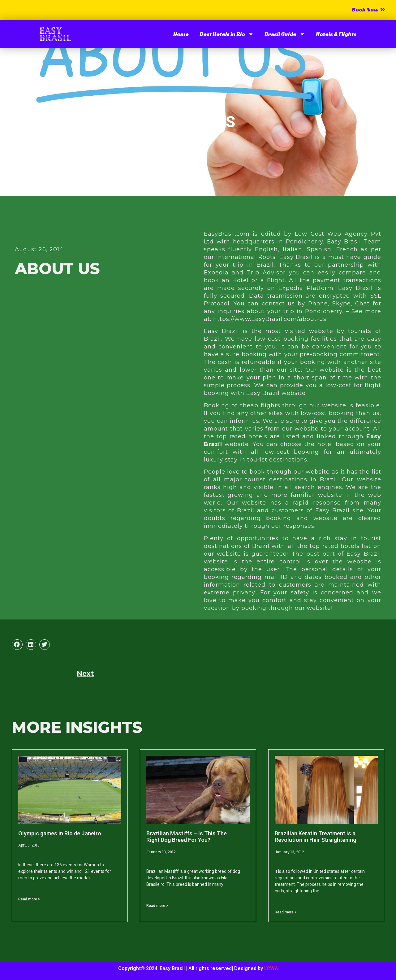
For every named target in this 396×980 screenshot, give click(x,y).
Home (181, 34)
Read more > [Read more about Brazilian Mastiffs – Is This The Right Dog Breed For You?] (157, 906)
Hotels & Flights (336, 34)
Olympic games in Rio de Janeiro (60, 833)
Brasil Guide (285, 34)
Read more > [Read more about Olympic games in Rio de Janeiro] (29, 899)
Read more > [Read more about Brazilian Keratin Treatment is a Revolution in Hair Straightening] (286, 912)
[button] (17, 645)
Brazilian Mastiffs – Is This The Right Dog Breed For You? (187, 837)
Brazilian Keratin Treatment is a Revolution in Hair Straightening (315, 837)
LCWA (271, 968)
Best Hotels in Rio (227, 34)
